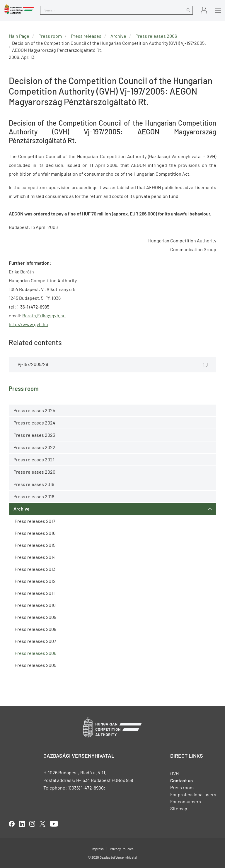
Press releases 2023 (34, 435)
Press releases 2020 (34, 472)
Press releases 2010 (35, 605)
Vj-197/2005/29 (33, 364)
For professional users (193, 794)
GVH (174, 773)
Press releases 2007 (35, 641)
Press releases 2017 (35, 521)
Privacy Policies (122, 849)
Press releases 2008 (35, 629)
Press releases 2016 (35, 533)
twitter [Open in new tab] (42, 824)
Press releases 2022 (34, 447)
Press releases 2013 (35, 569)
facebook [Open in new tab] (12, 824)
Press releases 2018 (34, 496)
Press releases (86, 36)
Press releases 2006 (35, 653)
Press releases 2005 (35, 665)
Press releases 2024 (34, 423)
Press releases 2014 (35, 557)
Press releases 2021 (34, 459)
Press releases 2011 (35, 593)
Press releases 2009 (35, 617)
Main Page (19, 36)
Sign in (204, 10)
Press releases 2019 (34, 484)
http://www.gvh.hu (28, 324)
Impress (98, 849)
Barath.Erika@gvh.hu (44, 315)
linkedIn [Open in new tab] (22, 824)
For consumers (186, 801)
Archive (22, 509)
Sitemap (179, 808)
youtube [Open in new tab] (54, 824)
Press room (50, 36)
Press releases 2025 (34, 410)
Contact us (181, 780)
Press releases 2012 (35, 581)
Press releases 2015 (35, 545)
